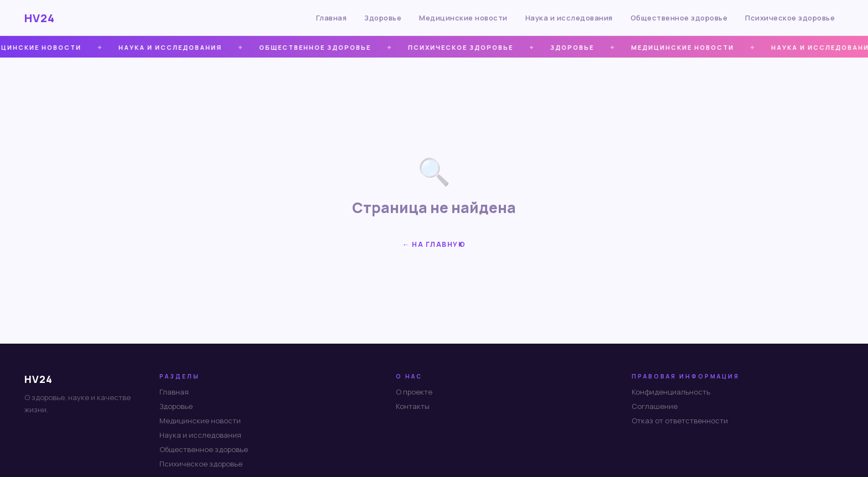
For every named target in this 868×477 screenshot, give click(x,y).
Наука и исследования (569, 18)
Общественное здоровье (679, 18)
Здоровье (383, 18)
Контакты (413, 406)
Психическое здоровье (790, 18)
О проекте (414, 392)
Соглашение (655, 406)
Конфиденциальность (671, 392)
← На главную (434, 244)
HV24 (40, 18)
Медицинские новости (463, 18)
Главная (332, 18)
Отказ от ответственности (680, 421)
